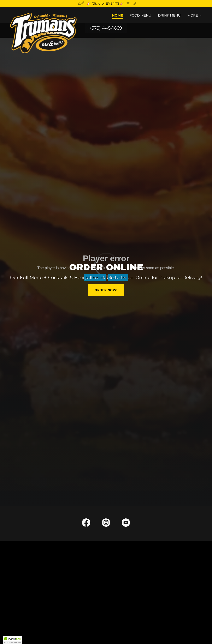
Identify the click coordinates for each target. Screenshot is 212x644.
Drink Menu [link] (169, 15)
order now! (106, 290)
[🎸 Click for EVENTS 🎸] (106, 4)
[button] (195, 16)
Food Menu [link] (140, 15)
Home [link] (117, 15)
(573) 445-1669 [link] (106, 28)
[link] (43, 14)
